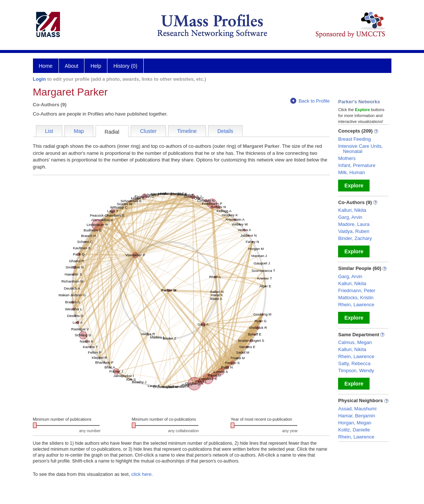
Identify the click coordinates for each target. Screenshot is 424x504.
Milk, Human (351, 172)
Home (46, 66)
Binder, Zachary (355, 238)
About (72, 66)
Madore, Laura (354, 224)
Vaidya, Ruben (354, 231)
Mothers (347, 158)
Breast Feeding (354, 139)
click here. (142, 474)
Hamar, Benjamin (357, 416)
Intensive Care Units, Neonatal (360, 149)
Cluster (148, 131)
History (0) (125, 66)
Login (39, 79)
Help (96, 66)
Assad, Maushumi (357, 409)
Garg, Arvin (350, 217)
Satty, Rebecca (354, 363)
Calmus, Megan (355, 342)
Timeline (187, 131)
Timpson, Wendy (356, 371)
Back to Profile (310, 101)
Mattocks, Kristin (356, 298)
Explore (354, 186)
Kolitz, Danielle (354, 430)
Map (79, 131)
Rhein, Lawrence (356, 305)
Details (225, 131)
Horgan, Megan (355, 423)
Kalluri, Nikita (352, 210)
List (49, 131)
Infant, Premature (357, 165)
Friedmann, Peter (357, 291)
